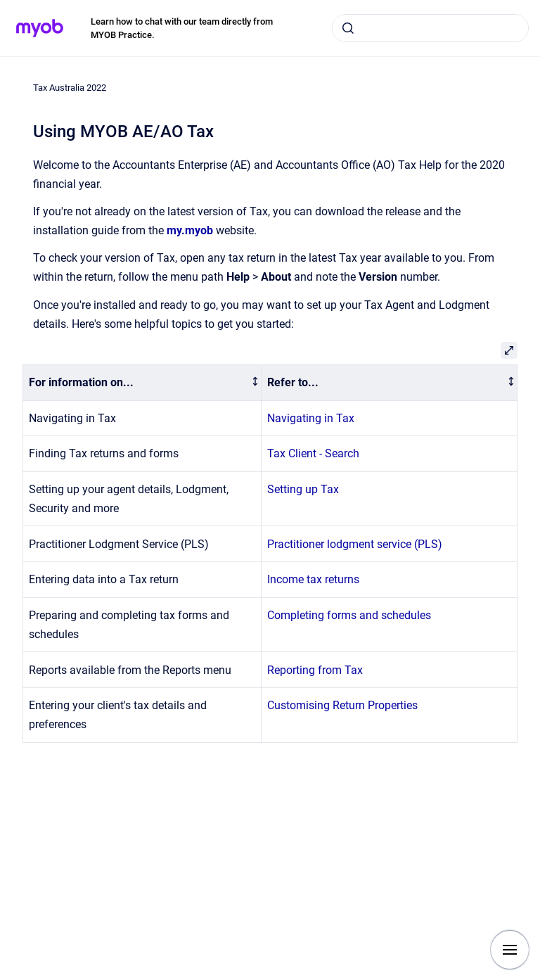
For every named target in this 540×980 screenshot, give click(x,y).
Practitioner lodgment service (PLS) (355, 544)
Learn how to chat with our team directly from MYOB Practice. (182, 28)
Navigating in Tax (311, 418)
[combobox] (430, 28)
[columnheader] (142, 383)
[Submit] (348, 28)
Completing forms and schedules (349, 615)
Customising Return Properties (342, 705)
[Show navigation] (510, 950)
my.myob (190, 230)
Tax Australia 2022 (70, 88)
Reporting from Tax (315, 670)
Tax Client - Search (313, 453)
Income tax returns (313, 579)
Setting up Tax (303, 489)
